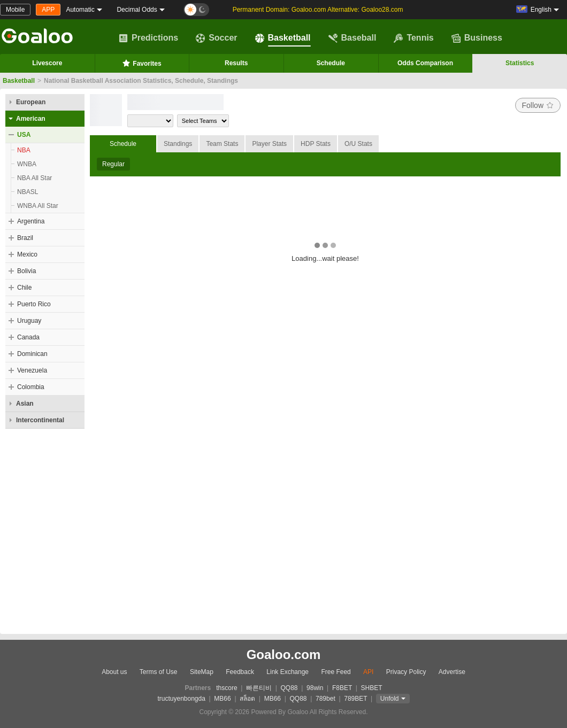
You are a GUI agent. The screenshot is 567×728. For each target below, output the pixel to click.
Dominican (32, 354)
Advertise (452, 672)
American (31, 119)
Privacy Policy (406, 672)
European (31, 102)
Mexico (27, 254)
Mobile (15, 10)
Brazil (25, 238)
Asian (25, 404)
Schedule (331, 63)
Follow (538, 105)
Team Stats (222, 144)
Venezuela (32, 370)
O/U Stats (358, 144)
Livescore (47, 63)
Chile (24, 288)
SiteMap (202, 672)
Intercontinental (40, 420)
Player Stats (269, 144)
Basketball (283, 38)
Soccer (216, 38)
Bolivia (26, 271)
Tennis (413, 38)
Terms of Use (159, 672)
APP (48, 10)
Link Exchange (288, 672)
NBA (24, 150)
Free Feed (336, 672)
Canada (28, 337)
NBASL (28, 192)
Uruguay (29, 321)
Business (477, 38)
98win (315, 688)
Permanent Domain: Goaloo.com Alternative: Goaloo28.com (318, 10)
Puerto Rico (34, 304)
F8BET (342, 688)
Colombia (31, 387)
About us (114, 672)
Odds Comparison (425, 63)
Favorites (141, 63)
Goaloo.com (284, 655)
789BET (355, 699)
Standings (178, 144)
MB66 (222, 699)
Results (236, 63)
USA (24, 135)
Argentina (31, 221)
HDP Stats (316, 144)
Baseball (353, 38)
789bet (325, 699)
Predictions (148, 38)
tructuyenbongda (181, 699)
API (368, 672)
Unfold (390, 699)
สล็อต (247, 699)
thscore (227, 688)
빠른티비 (259, 688)
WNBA (27, 164)
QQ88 (289, 688)
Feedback (240, 672)
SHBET (371, 688)
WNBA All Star (38, 206)
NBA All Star (35, 178)
